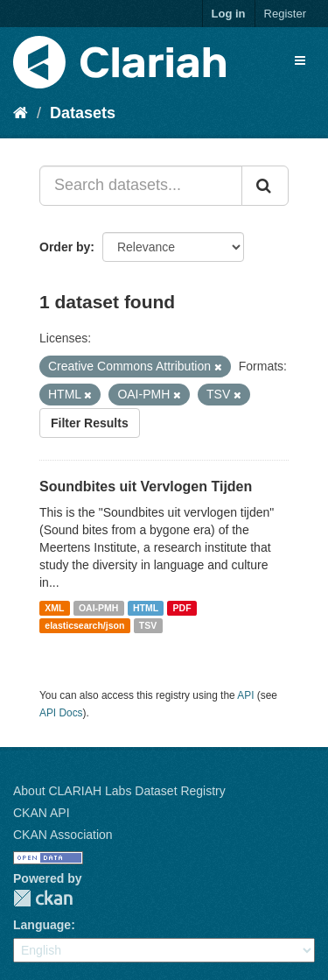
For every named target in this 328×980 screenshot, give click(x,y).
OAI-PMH (99, 608)
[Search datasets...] (141, 186)
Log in (229, 14)
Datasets (83, 113)
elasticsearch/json (84, 625)
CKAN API (42, 813)
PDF (182, 608)
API (245, 695)
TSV (148, 625)
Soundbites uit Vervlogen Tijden (146, 486)
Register (285, 14)
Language (42, 925)
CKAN (43, 898)
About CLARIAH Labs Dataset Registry (119, 791)
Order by (65, 247)
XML (54, 608)
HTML (146, 608)
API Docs (61, 713)
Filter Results (90, 423)
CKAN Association (63, 835)
